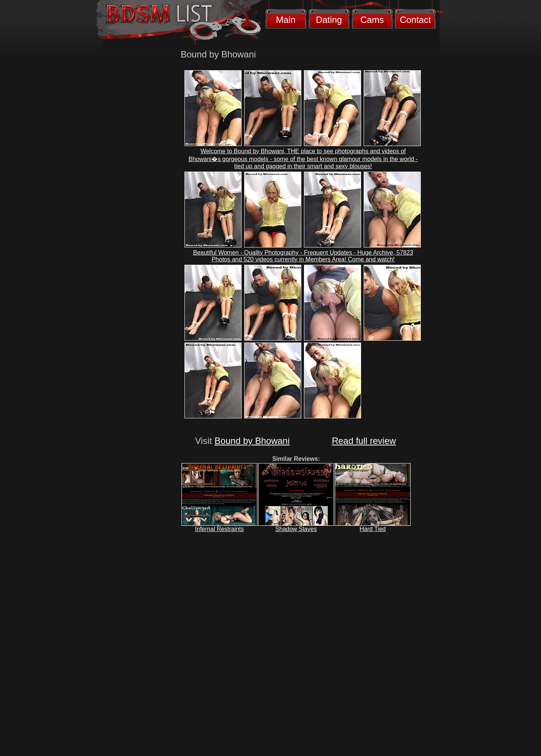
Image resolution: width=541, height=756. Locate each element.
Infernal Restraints (219, 529)
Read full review (364, 441)
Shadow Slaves (296, 529)
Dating (329, 20)
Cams (372, 20)
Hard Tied (373, 529)
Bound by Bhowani (252, 441)
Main (286, 20)
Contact (415, 20)
